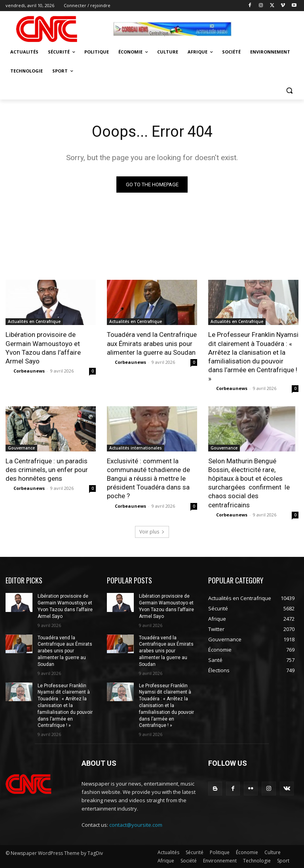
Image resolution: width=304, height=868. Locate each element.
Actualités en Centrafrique (34, 322)
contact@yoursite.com (136, 825)
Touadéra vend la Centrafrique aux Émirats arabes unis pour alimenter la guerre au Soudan (152, 344)
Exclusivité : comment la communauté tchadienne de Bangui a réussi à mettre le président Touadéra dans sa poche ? (148, 478)
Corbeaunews (29, 371)
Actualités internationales (136, 448)
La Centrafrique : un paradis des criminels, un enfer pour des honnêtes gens (47, 470)
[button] (289, 90)
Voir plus (152, 532)
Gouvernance (21, 448)
